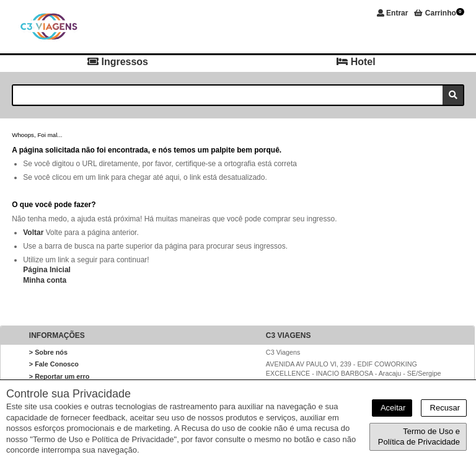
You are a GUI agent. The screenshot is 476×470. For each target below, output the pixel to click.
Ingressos (118, 62)
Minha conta (45, 280)
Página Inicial (47, 270)
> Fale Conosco (54, 364)
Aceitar (392, 408)
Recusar (444, 408)
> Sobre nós (48, 352)
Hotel (356, 62)
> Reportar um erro (59, 376)
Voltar (33, 233)
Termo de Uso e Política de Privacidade (419, 437)
